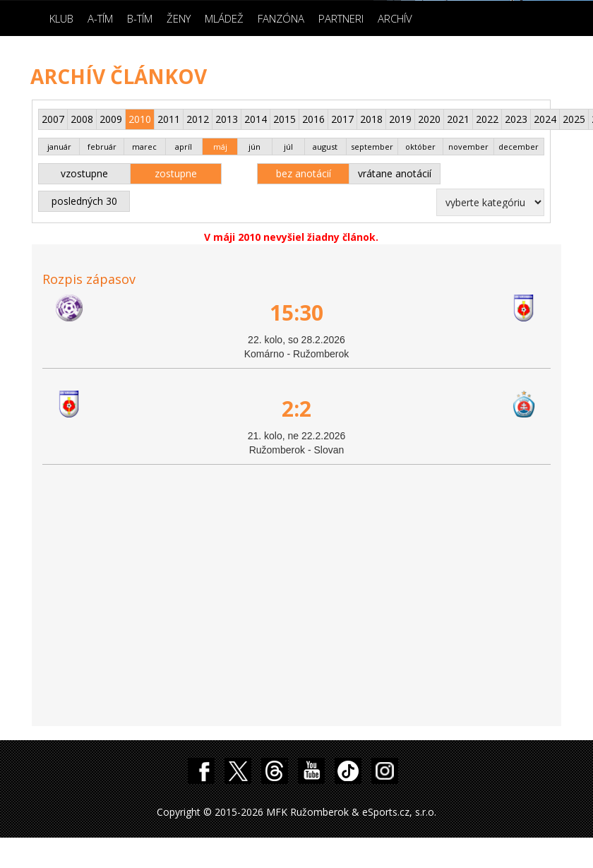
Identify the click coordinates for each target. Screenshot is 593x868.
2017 (342, 119)
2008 (82, 119)
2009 (111, 119)
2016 (313, 119)
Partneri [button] (341, 18)
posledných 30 (84, 201)
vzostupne (84, 173)
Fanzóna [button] (281, 18)
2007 (53, 119)
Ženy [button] (179, 18)
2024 (545, 119)
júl (288, 147)
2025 (574, 119)
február (102, 147)
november (468, 147)
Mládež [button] (224, 18)
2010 (140, 119)
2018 (371, 119)
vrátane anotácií (395, 173)
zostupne (176, 173)
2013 (227, 119)
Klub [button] (61, 18)
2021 (458, 119)
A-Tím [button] (100, 18)
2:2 (296, 409)
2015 (284, 119)
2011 (169, 119)
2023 (516, 119)
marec (144, 147)
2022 (487, 119)
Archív (395, 18)
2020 (429, 119)
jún (254, 147)
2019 (400, 119)
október (420, 147)
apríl (184, 147)
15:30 (296, 313)
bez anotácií (304, 173)
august (325, 147)
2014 (256, 119)
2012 (198, 119)
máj (220, 147)
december (519, 147)
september (372, 147)
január (59, 147)
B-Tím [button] (140, 18)
